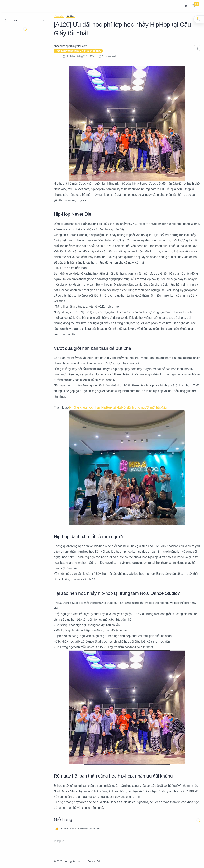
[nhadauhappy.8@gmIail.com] (70, 46)
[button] (187, 6)
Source (92, 861)
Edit (99, 861)
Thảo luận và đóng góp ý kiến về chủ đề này (78, 51)
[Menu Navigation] (7, 6)
